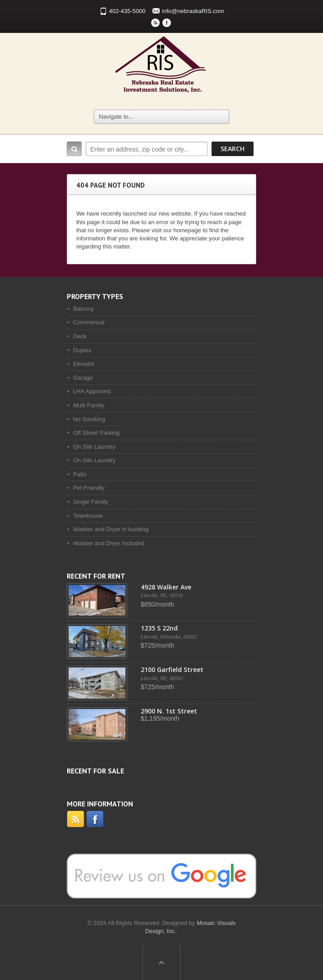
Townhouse (88, 516)
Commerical (89, 322)
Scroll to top (161, 962)
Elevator (84, 364)
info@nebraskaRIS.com (193, 11)
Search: (74, 149)
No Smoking (89, 419)
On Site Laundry (94, 447)
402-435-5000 (127, 11)
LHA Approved (92, 391)
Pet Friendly (89, 488)
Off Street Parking (96, 433)
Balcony (83, 309)
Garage (83, 378)
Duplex (82, 350)
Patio (80, 474)
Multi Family (89, 405)
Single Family (91, 502)
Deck (80, 336)
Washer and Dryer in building (111, 529)
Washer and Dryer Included (109, 543)
